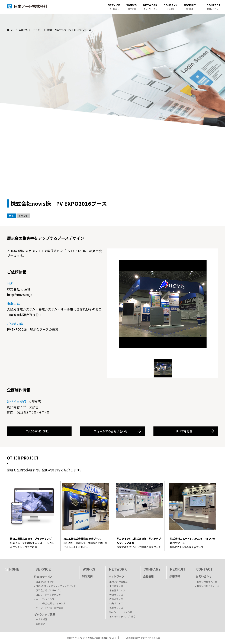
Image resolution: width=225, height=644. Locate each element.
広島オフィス (116, 599)
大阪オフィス (116, 595)
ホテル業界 (42, 619)
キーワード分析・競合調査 (50, 608)
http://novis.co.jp (20, 295)
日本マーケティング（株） (123, 617)
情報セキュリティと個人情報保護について (92, 638)
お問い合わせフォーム (208, 586)
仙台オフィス (116, 603)
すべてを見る (184, 431)
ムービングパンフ (45, 599)
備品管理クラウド (45, 582)
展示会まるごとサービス (48, 590)
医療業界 (40, 624)
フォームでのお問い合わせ (111, 431)
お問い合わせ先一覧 (207, 582)
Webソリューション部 (121, 612)
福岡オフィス (116, 608)
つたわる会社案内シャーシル (51, 603)
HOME (11, 30)
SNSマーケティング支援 (48, 595)
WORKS (23, 30)
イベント (37, 30)
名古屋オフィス (117, 590)
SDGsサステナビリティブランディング (56, 586)
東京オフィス (116, 586)
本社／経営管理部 (118, 582)
